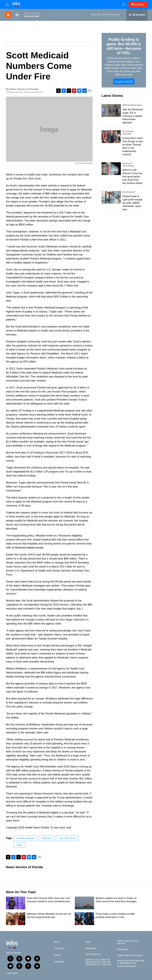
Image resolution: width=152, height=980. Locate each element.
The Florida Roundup (128, 133)
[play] (8, 15)
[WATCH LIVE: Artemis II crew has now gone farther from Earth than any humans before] (111, 169)
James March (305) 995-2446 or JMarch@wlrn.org (131, 962)
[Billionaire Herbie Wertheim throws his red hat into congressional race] (16, 919)
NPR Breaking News (132, 105)
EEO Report (123, 949)
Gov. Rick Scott (67, 838)
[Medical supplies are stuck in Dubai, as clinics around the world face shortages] (84, 903)
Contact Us (59, 948)
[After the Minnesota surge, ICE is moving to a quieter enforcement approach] (111, 110)
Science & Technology (128, 164)
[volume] (17, 15)
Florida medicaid (25, 838)
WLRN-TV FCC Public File (98, 960)
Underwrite (59, 962)
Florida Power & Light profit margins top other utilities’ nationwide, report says (132, 203)
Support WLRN (124, 81)
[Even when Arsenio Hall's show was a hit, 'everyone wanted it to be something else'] (16, 903)
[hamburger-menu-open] (7, 4)
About (57, 942)
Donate (57, 955)
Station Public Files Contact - (130, 955)
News (20, 845)
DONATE (139, 5)
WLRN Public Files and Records (128, 942)
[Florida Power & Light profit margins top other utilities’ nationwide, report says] (111, 197)
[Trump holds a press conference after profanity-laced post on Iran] (84, 919)
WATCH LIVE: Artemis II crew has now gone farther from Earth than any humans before (132, 177)
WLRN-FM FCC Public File (98, 962)
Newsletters (91, 948)
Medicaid (47, 838)
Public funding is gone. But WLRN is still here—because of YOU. (124, 46)
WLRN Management (127, 966)
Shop (88, 942)
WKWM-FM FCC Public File (98, 964)
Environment (129, 192)
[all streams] (137, 15)
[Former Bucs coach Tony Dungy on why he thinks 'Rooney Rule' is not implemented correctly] (111, 137)
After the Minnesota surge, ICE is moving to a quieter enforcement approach (133, 116)
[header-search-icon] (124, 4)
